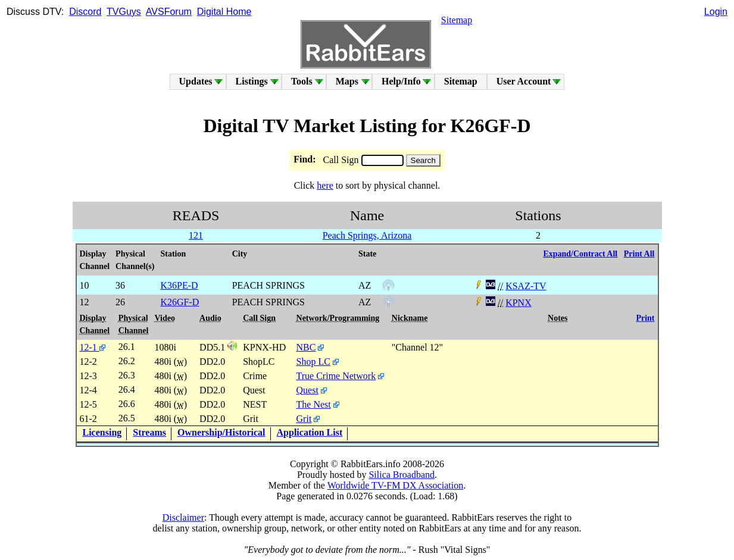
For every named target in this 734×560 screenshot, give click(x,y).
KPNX (519, 303)
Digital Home (224, 12)
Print (645, 318)
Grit (304, 419)
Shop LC (313, 362)
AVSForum (169, 12)
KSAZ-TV (526, 286)
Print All (639, 254)
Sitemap (457, 20)
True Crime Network (336, 376)
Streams (149, 432)
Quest (307, 390)
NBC (306, 347)
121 (196, 235)
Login (716, 12)
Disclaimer (183, 517)
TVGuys (124, 12)
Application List (310, 432)
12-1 (93, 347)
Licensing (102, 432)
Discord (85, 12)
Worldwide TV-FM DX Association (396, 485)
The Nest (314, 404)
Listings (252, 81)
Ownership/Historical (221, 432)
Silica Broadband (402, 475)
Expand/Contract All (580, 254)
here (325, 185)
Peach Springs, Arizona (367, 235)
